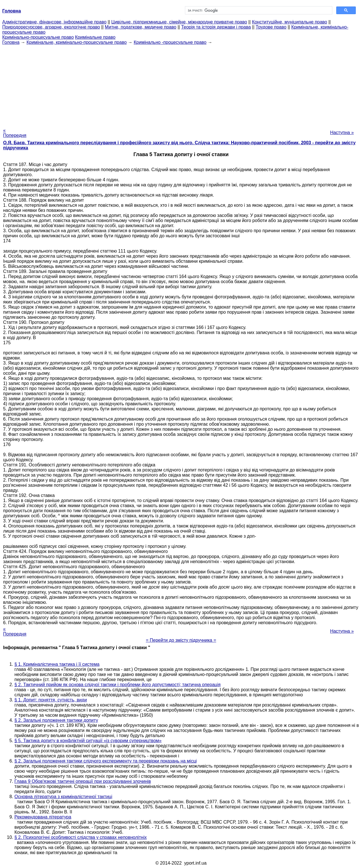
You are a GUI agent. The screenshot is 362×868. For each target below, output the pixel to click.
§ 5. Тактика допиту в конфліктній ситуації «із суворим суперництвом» (88, 741)
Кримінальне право (95, 37)
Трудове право (271, 27)
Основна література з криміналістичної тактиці (63, 797)
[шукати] (258, 10)
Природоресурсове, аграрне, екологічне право (51, 27)
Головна (11, 42)
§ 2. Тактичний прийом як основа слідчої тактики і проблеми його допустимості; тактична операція (118, 685)
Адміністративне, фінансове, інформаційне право (54, 22)
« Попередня (15, 133)
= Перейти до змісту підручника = (181, 640)
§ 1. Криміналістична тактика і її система (57, 664)
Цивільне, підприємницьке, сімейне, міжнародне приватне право (179, 22)
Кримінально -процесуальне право (170, 42)
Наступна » (342, 133)
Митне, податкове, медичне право (141, 27)
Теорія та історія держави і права (216, 27)
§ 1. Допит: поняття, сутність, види (51, 700)
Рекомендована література (43, 817)
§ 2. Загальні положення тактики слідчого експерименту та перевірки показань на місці (106, 761)
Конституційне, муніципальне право (290, 22)
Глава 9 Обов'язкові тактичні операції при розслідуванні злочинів (83, 781)
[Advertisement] (181, 85)
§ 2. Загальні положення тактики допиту (56, 720)
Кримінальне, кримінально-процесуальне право (77, 42)
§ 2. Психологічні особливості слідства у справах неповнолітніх (81, 837)
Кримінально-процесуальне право (38, 37)
